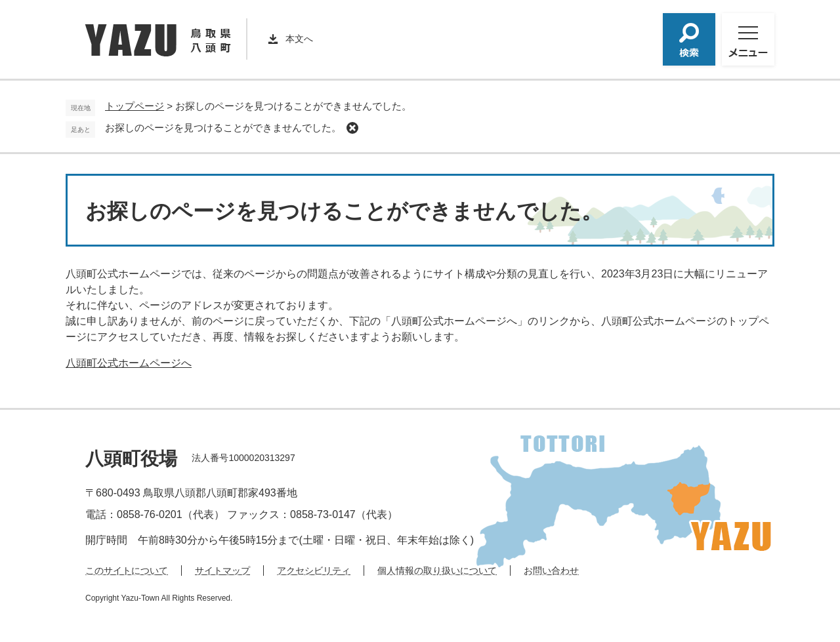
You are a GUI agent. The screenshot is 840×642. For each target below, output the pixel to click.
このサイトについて (127, 571)
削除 (352, 128)
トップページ (135, 106)
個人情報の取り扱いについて (437, 571)
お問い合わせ (551, 571)
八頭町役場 (131, 459)
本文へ (299, 39)
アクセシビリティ (314, 571)
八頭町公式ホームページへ (129, 363)
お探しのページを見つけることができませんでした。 (223, 128)
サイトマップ (222, 571)
